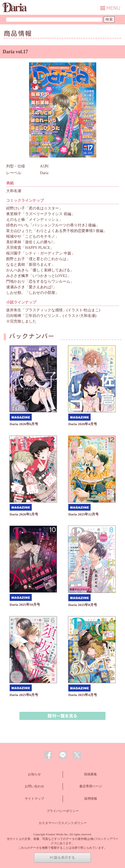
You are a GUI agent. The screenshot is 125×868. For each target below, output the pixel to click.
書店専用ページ (91, 786)
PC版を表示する (63, 857)
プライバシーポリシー (63, 811)
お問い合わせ (34, 786)
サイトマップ (34, 799)
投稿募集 (91, 774)
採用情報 (91, 799)
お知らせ (34, 774)
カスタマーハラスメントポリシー (63, 823)
